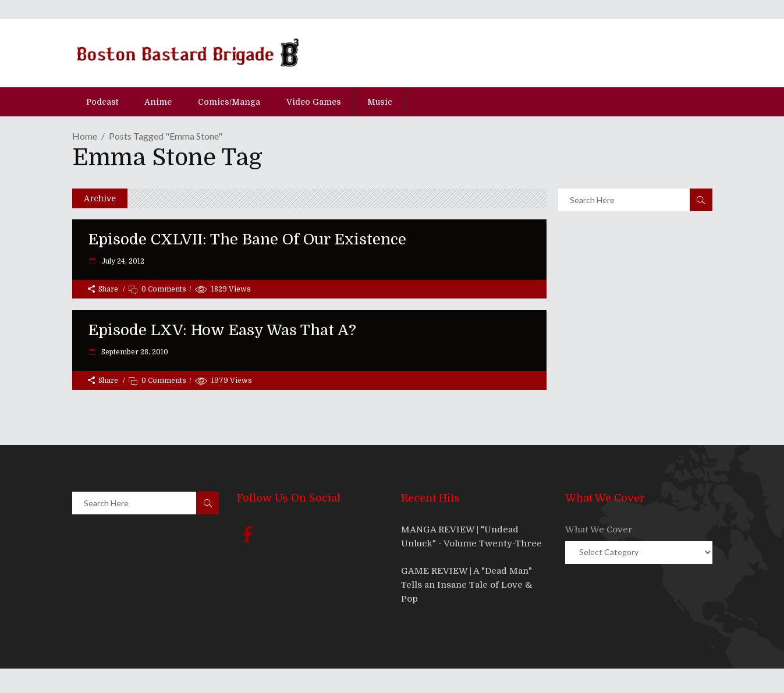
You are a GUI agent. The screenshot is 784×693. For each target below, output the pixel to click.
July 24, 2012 (122, 261)
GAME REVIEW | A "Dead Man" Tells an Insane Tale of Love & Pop (467, 585)
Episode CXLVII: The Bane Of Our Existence (247, 239)
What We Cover (599, 529)
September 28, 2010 (134, 352)
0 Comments (164, 289)
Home (85, 136)
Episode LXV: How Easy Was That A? (222, 330)
